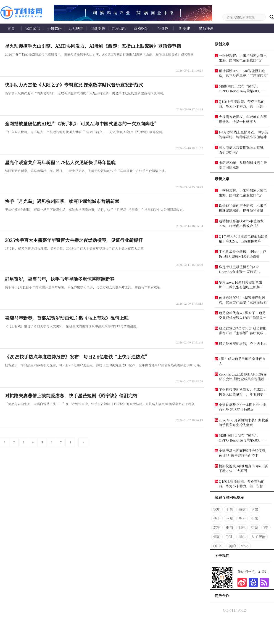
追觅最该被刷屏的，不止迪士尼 (243, 343)
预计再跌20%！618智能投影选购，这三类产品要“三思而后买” (244, 73)
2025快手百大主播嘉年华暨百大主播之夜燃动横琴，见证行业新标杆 (74, 240)
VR (266, 528)
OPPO (218, 546)
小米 (255, 518)
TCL (229, 537)
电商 (229, 528)
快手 (217, 518)
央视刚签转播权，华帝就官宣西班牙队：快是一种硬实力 (243, 119)
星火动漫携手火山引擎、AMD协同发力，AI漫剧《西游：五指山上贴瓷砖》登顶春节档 (93, 46)
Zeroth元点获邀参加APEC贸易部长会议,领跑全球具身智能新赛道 (243, 376)
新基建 (184, 28)
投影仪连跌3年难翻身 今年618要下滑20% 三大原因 (243, 468)
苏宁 (217, 528)
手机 (229, 509)
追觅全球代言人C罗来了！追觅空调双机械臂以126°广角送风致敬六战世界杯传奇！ (242, 315)
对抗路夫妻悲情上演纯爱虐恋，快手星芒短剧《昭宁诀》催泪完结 (71, 395)
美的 (232, 546)
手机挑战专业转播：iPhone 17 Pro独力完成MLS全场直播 (242, 254)
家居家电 (33, 28)
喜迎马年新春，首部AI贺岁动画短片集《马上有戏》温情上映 (67, 318)
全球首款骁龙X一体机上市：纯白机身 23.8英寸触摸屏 (242, 407)
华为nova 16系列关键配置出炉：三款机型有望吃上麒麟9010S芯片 (240, 285)
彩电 (242, 528)
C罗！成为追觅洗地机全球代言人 (242, 361)
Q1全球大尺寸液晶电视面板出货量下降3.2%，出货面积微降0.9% (243, 239)
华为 (242, 518)
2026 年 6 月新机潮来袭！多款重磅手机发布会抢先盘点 (244, 422)
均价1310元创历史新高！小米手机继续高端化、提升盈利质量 (243, 208)
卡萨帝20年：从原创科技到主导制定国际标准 (243, 165)
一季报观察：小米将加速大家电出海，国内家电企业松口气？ (243, 58)
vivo (245, 546)
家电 (217, 509)
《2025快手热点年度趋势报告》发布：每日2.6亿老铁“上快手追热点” (77, 357)
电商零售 (98, 28)
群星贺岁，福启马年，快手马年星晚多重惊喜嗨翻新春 (60, 279)
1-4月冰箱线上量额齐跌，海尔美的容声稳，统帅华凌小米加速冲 (243, 134)
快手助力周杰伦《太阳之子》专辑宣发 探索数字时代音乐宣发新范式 (74, 85)
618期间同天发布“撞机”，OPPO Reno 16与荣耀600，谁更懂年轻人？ (242, 88)
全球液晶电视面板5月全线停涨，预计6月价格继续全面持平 (244, 453)
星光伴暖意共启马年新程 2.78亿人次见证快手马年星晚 (60, 162)
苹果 (255, 509)
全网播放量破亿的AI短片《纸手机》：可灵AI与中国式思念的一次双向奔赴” (82, 124)
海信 (242, 509)
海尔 (242, 537)
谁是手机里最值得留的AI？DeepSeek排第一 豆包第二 (240, 269)
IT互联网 (76, 28)
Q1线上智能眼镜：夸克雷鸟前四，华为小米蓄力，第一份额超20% (243, 104)
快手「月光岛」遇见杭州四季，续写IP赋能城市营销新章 (62, 201)
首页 (11, 28)
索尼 (217, 537)
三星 (229, 518)
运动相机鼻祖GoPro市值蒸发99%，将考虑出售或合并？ (241, 223)
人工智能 (258, 537)
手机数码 (54, 28)
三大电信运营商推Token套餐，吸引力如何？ (243, 150)
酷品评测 (206, 28)
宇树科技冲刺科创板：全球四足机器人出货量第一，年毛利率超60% (243, 392)
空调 (255, 528)
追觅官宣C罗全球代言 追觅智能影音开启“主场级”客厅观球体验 (243, 330)
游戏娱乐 (141, 28)
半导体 (163, 28)
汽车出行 (119, 28)
